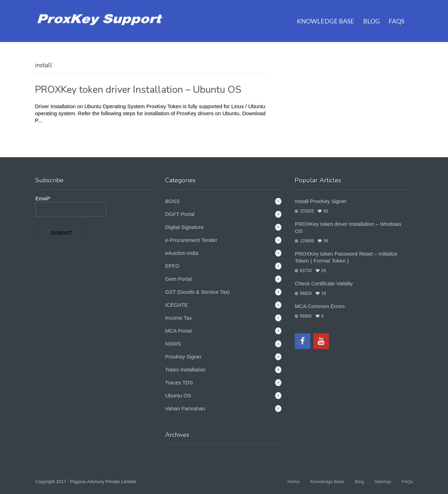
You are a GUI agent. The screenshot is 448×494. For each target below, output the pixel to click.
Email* (71, 206)
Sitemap (383, 482)
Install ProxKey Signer (321, 201)
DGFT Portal (180, 214)
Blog (371, 12)
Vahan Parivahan (185, 408)
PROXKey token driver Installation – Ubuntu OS (138, 90)
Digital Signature (184, 227)
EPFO (172, 266)
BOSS (173, 201)
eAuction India (182, 253)
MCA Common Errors (320, 306)
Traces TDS (179, 382)
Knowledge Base (325, 12)
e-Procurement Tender (191, 240)
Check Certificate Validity (324, 283)
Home (293, 482)
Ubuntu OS (178, 395)
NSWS (173, 344)
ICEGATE (177, 305)
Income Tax (178, 318)
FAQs (396, 12)
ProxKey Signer (183, 357)
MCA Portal (178, 331)
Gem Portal (178, 279)
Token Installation (185, 370)
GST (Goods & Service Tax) (198, 292)
